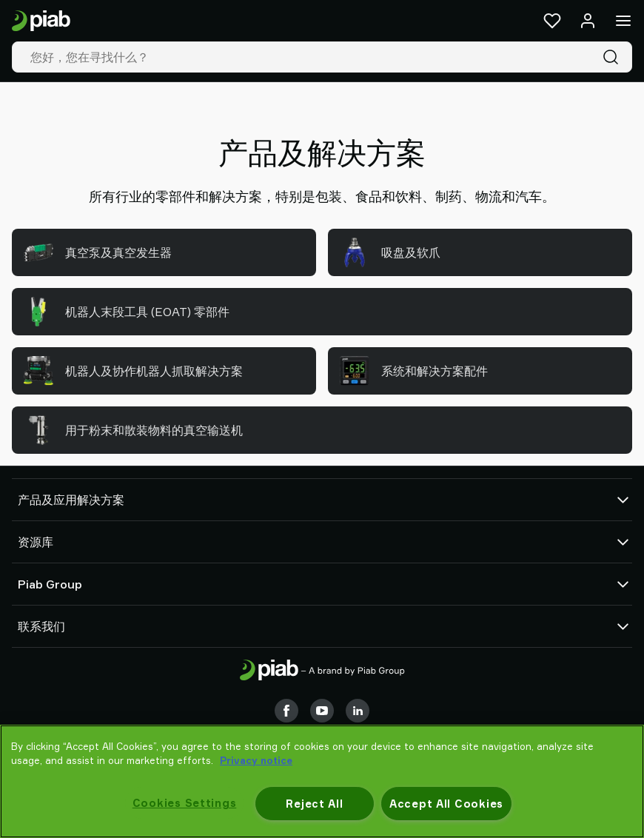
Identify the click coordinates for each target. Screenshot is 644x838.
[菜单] (623, 21)
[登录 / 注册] (588, 21)
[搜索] (614, 57)
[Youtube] (322, 711)
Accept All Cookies (446, 804)
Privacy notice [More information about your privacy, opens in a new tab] (256, 760)
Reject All (314, 804)
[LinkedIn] (358, 711)
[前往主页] (41, 21)
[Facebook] (286, 711)
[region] (322, 781)
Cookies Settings (185, 803)
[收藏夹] (552, 21)
